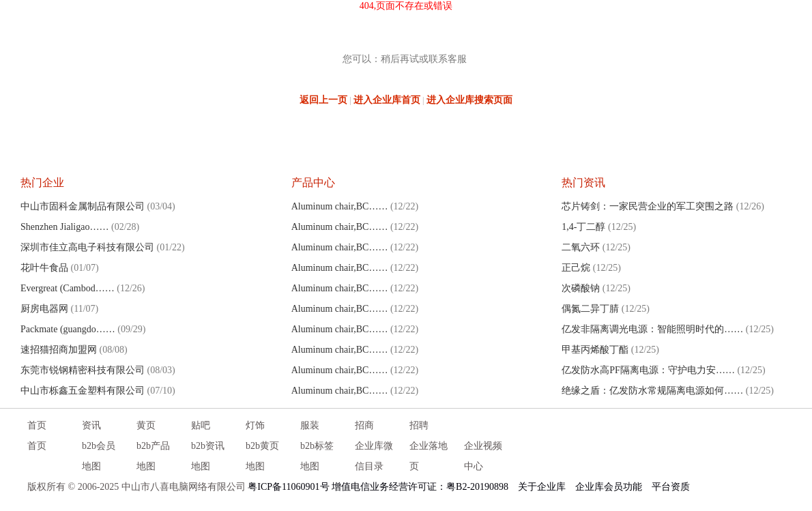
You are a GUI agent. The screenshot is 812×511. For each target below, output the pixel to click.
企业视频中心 (483, 456)
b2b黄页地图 (262, 456)
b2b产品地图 (153, 456)
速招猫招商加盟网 (59, 350)
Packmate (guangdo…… (68, 329)
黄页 (146, 425)
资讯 (91, 425)
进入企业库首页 (387, 100)
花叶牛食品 (44, 268)
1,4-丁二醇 (583, 227)
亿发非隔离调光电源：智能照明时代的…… (652, 329)
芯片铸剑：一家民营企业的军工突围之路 (648, 206)
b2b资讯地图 (208, 456)
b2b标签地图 (317, 456)
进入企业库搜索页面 (469, 100)
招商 (364, 425)
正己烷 (576, 268)
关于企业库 (542, 487)
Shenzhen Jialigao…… (64, 227)
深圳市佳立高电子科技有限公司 (87, 247)
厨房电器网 (44, 309)
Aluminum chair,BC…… (340, 206)
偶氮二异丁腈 (590, 309)
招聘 (419, 425)
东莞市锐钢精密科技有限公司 (83, 370)
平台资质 (671, 487)
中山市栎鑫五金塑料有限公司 (83, 391)
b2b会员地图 (99, 456)
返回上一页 (323, 100)
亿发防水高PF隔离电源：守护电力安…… (648, 370)
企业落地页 (429, 456)
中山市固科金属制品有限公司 (83, 206)
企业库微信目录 (374, 456)
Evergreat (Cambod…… (68, 288)
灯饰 (255, 425)
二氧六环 (581, 247)
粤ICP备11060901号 (288, 487)
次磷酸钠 (581, 288)
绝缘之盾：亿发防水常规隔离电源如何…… (652, 391)
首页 (37, 425)
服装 (310, 425)
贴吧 (201, 425)
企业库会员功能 (609, 487)
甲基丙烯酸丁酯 (595, 350)
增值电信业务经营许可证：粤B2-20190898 (420, 487)
